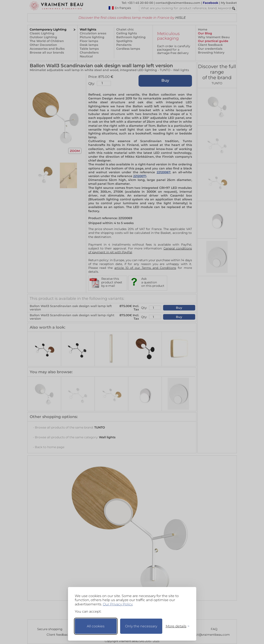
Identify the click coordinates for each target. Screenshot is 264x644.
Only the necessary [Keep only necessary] (141, 626)
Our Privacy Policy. (118, 604)
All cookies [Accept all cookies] (96, 626)
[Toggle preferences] (176, 626)
